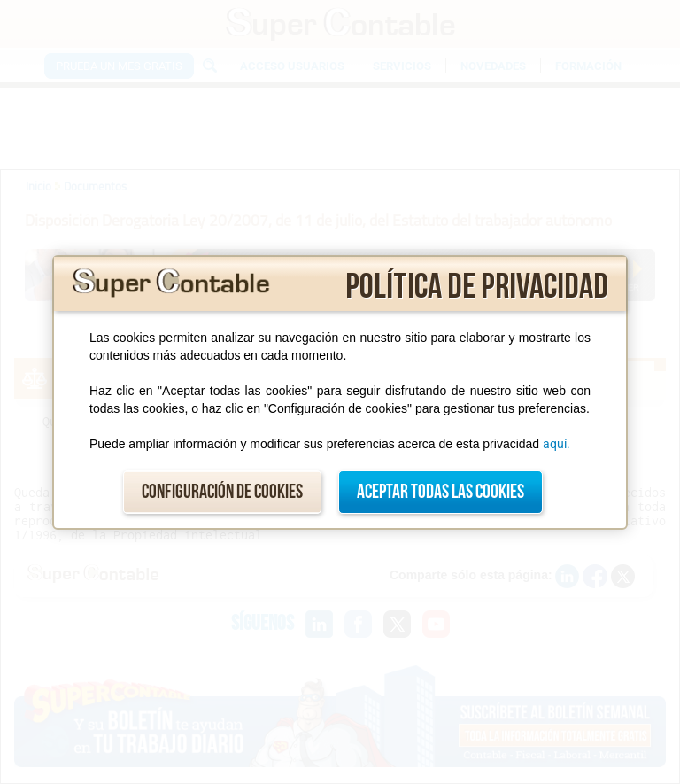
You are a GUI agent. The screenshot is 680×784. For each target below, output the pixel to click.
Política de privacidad (477, 287)
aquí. (556, 444)
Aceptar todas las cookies (440, 492)
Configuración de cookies (222, 492)
